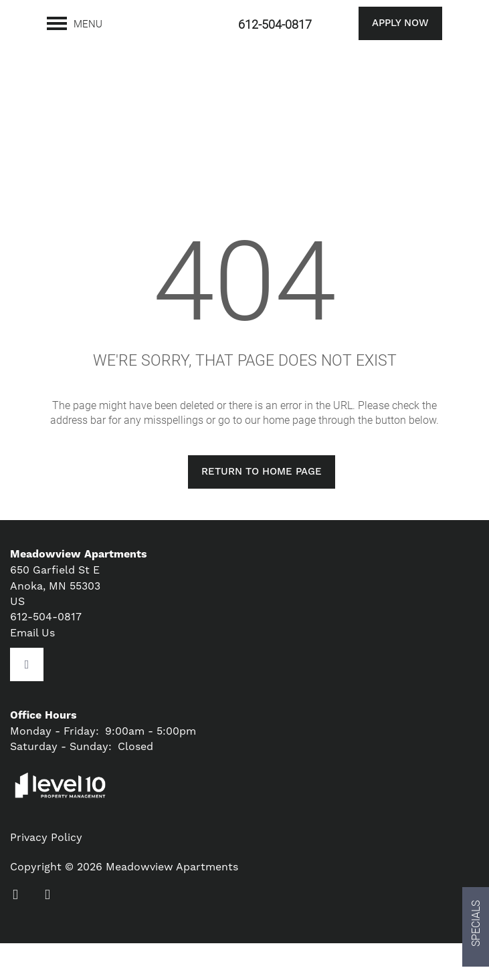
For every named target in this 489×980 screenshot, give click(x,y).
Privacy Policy (46, 873)
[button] (384, 23)
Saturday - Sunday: (61, 783)
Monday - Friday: (55, 767)
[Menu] (75, 23)
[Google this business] (27, 701)
